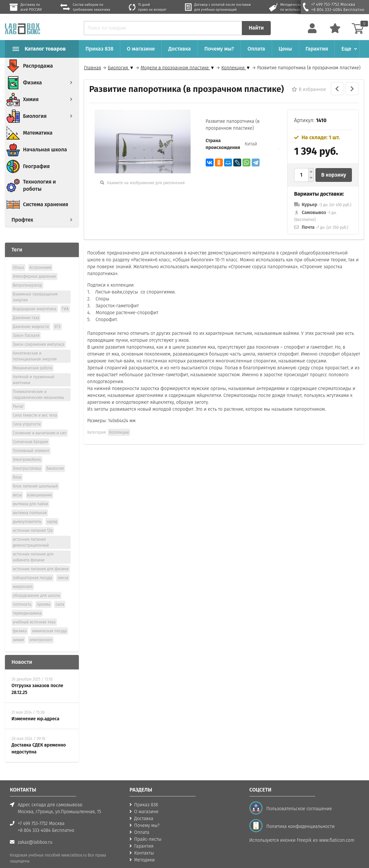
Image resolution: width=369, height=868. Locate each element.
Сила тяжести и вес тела (35, 406)
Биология (35, 116)
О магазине (141, 49)
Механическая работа (33, 359)
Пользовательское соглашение (298, 800)
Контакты (144, 844)
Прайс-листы (148, 830)
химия (18, 631)
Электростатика (27, 459)
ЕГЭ (57, 317)
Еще (346, 49)
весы (17, 486)
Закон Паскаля (26, 326)
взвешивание (40, 486)
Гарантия (317, 49)
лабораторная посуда (33, 569)
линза (63, 569)
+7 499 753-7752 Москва (333, 4)
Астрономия (41, 258)
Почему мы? (219, 49)
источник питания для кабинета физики (33, 548)
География (36, 166)
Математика (38, 133)
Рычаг (18, 397)
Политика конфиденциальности (299, 817)
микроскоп (23, 577)
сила (60, 595)
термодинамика (27, 604)
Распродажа (38, 66)
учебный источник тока (34, 613)
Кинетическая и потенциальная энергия (35, 347)
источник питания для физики (41, 560)
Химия (31, 99)
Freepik (304, 831)
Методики (144, 851)
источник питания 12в (33, 521)
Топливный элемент (31, 442)
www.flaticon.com (337, 831)
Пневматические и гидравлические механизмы (38, 385)
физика (20, 622)
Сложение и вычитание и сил (40, 424)
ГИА (65, 300)
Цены (285, 49)
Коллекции (119, 432)
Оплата (256, 49)
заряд (52, 512)
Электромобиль (27, 450)
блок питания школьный (35, 477)
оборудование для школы (36, 586)
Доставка (179, 49)
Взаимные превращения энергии (35, 288)
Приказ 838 (99, 49)
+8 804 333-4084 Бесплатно (338, 10)
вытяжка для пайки (30, 495)
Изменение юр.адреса (35, 710)
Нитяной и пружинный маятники (34, 371)
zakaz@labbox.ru (35, 833)
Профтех (22, 220)
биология (55, 459)
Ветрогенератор (27, 276)
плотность (22, 595)
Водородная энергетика (35, 300)
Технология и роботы (39, 185)
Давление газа (26, 309)
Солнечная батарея (30, 433)
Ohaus (18, 258)
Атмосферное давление (35, 267)
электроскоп (41, 631)
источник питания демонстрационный (31, 533)
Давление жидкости (31, 317)
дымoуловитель (27, 512)
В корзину (334, 175)
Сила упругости (27, 415)
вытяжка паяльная (30, 504)
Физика (33, 83)
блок (17, 468)
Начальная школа (45, 150)
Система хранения (46, 204)
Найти (256, 28)
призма (44, 595)
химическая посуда (49, 622)
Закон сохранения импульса (39, 335)
